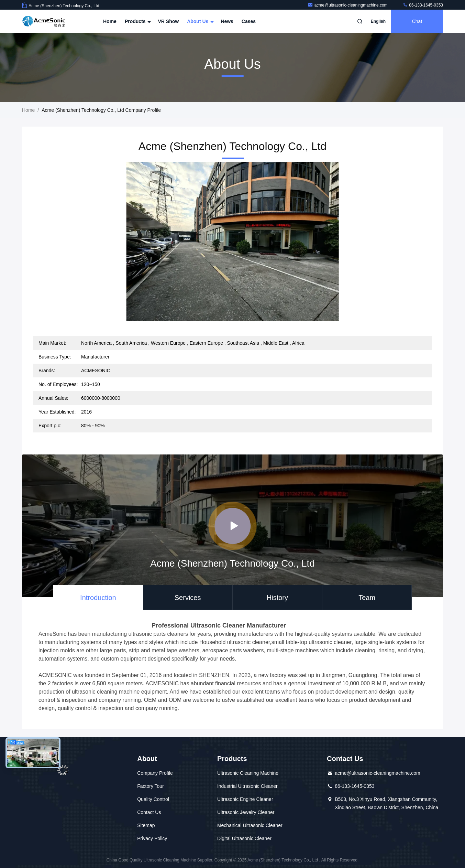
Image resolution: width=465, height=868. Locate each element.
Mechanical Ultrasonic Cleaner (250, 825)
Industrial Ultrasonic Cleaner (247, 786)
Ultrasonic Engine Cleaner (245, 799)
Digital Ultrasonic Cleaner (244, 838)
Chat (417, 21)
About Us (200, 21)
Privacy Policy (152, 838)
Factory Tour (151, 786)
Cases (249, 21)
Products (137, 21)
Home (110, 21)
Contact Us (149, 812)
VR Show (168, 21)
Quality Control (153, 799)
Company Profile (155, 773)
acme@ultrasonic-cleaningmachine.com (348, 5)
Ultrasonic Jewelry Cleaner (246, 812)
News (227, 21)
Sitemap (146, 825)
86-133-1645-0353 (423, 5)
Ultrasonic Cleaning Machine (248, 773)
